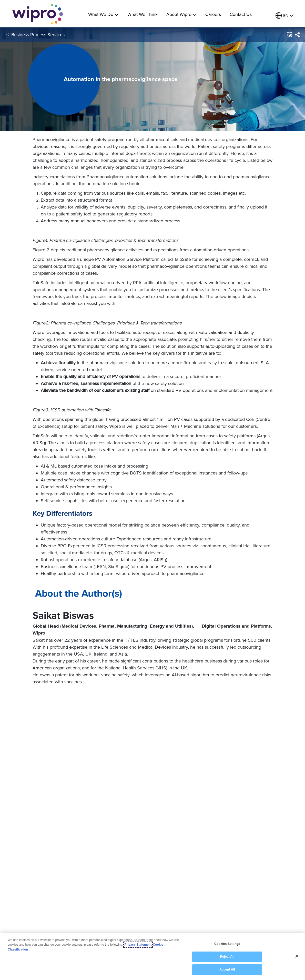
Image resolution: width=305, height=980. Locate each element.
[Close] (297, 956)
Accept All (227, 969)
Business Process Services (38, 36)
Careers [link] (213, 14)
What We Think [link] (143, 14)
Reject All (227, 957)
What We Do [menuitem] (103, 14)
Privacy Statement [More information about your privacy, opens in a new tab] (138, 945)
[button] (289, 36)
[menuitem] (284, 16)
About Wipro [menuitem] (181, 14)
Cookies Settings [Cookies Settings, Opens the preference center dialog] (227, 944)
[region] (152, 956)
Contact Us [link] (241, 14)
